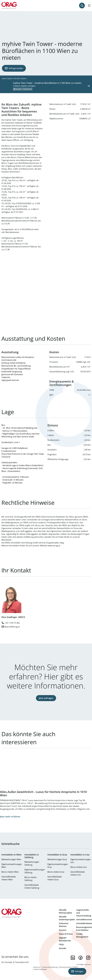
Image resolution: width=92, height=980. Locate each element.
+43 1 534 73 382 (12, 623)
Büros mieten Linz (79, 867)
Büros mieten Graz (56, 872)
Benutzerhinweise (66, 967)
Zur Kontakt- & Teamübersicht (15, 962)
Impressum (37, 967)
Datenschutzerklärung (50, 967)
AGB (75, 967)
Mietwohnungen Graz (57, 859)
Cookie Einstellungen (40, 969)
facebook (80, 958)
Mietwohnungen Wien (11, 859)
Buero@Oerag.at (12, 627)
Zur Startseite (9, 6)
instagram (88, 958)
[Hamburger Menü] (89, 6)
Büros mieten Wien (10, 872)
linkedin (73, 958)
